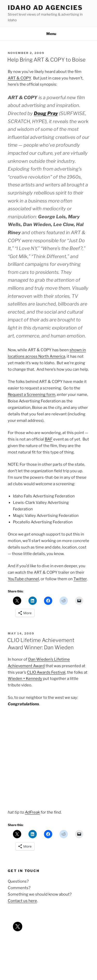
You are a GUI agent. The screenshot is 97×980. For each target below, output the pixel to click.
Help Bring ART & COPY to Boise (46, 60)
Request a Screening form (32, 395)
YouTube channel (23, 579)
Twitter (80, 579)
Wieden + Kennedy (25, 679)
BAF (49, 439)
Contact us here (22, 901)
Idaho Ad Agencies (45, 8)
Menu (48, 34)
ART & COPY (19, 78)
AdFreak (32, 812)
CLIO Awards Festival (46, 672)
